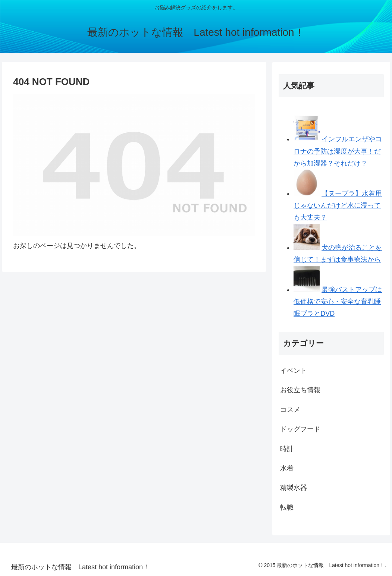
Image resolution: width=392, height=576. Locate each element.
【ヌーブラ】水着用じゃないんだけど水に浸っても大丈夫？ (338, 206)
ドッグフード (300, 429)
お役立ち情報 (300, 390)
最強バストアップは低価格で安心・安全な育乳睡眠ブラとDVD (338, 302)
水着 (287, 468)
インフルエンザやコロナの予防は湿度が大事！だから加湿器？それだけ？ (338, 151)
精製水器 (294, 488)
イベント (294, 371)
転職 (287, 507)
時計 (287, 449)
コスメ (290, 410)
